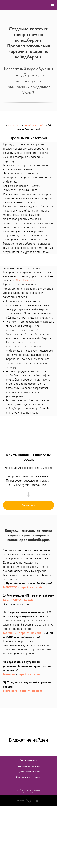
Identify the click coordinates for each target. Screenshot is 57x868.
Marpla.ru (10, 633)
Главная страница (29, 760)
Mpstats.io (15, 125)
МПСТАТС (10, 587)
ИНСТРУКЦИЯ (25, 280)
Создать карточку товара (29, 777)
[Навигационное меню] (52, 5)
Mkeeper (9, 674)
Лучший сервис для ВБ (29, 771)
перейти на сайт (34, 125)
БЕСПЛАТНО (12, 600)
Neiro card (10, 691)
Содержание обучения (28, 766)
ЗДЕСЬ (28, 600)
